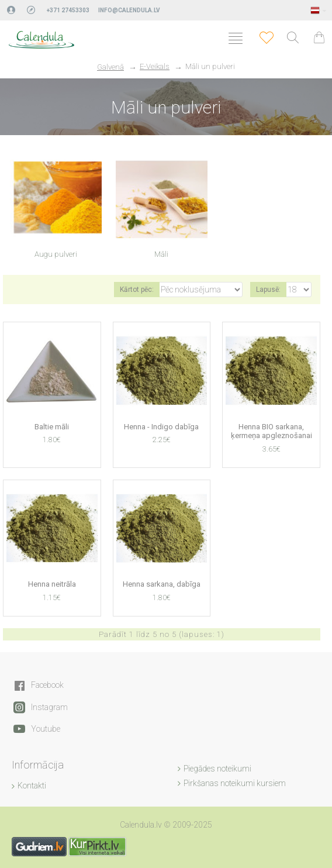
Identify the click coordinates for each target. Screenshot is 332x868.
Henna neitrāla (52, 584)
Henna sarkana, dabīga (162, 584)
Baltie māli (52, 427)
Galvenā (110, 67)
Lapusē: (268, 290)
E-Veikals (155, 66)
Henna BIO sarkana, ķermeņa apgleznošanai (272, 431)
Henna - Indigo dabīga (161, 427)
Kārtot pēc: (137, 290)
